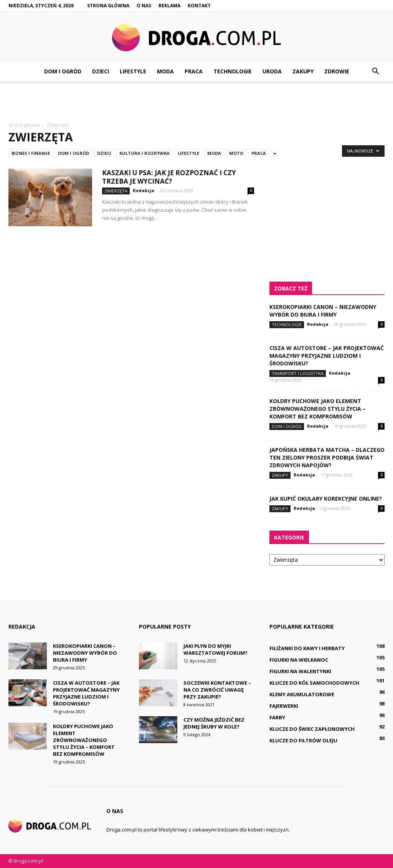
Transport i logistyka (298, 373)
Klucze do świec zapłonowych (312, 729)
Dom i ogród (63, 71)
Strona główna (108, 6)
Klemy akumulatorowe (302, 694)
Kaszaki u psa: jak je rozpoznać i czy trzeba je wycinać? (169, 177)
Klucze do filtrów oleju (303, 740)
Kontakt (199, 6)
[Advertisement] (196, 102)
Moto (236, 153)
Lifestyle (133, 71)
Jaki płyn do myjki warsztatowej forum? (215, 649)
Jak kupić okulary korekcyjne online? (326, 499)
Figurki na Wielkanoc (299, 660)
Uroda (272, 71)
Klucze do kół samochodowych (314, 683)
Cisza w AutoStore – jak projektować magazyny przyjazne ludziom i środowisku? (327, 356)
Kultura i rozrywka (144, 153)
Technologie (233, 71)
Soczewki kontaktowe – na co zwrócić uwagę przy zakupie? (217, 690)
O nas (144, 6)
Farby (277, 717)
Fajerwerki (284, 706)
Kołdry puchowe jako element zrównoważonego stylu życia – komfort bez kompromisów (318, 409)
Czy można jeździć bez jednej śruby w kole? (214, 723)
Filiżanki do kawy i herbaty (307, 648)
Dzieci (101, 71)
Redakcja (144, 190)
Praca (194, 71)
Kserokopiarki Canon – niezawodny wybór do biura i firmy (323, 311)
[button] (375, 71)
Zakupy (303, 71)
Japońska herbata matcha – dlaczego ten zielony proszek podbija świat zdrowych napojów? (327, 457)
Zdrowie (337, 71)
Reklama (169, 6)
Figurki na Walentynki (300, 671)
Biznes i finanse (31, 153)
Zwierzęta (116, 191)
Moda (165, 71)
